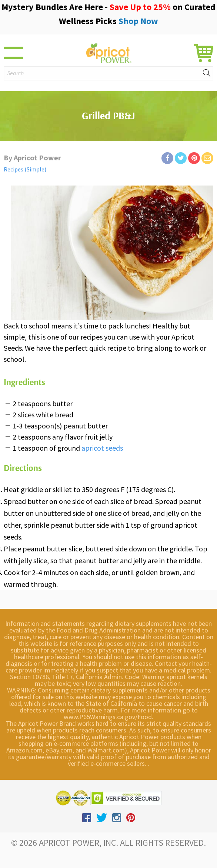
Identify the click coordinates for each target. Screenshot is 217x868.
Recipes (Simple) (25, 169)
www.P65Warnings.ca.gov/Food (108, 717)
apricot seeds (102, 448)
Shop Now (138, 21)
